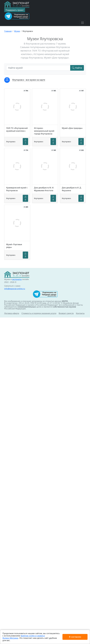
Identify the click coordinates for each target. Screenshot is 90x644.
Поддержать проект (15, 10)
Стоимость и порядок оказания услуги (39, 313)
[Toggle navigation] (82, 23)
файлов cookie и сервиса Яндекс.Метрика (24, 637)
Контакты (80, 313)
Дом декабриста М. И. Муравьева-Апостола (44, 189)
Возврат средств (66, 313)
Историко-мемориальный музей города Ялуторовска (44, 131)
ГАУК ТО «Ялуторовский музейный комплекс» (17, 130)
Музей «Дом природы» (72, 128)
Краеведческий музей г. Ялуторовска (17, 189)
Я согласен (75, 637)
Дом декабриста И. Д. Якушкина (72, 189)
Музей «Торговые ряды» (14, 246)
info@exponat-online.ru (15, 289)
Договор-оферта (12, 313)
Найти (77, 68)
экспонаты (17, 279)
